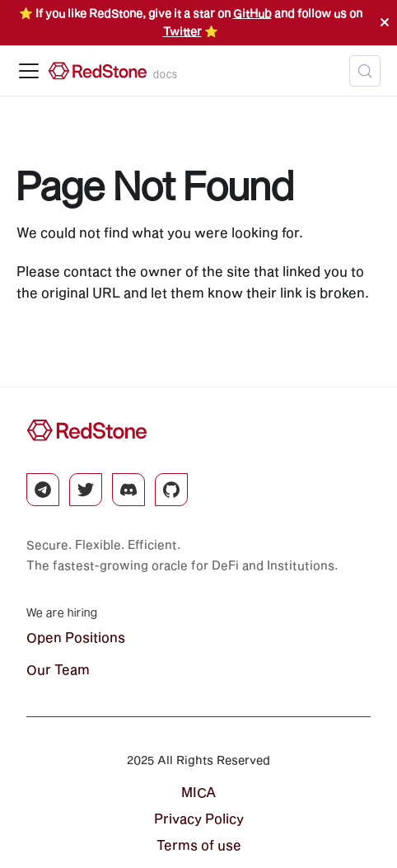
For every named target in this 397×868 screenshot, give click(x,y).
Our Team (58, 669)
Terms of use (199, 845)
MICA (198, 792)
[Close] (385, 23)
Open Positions (76, 637)
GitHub (252, 13)
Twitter (182, 31)
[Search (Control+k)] (365, 71)
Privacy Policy (199, 818)
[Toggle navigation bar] (29, 71)
